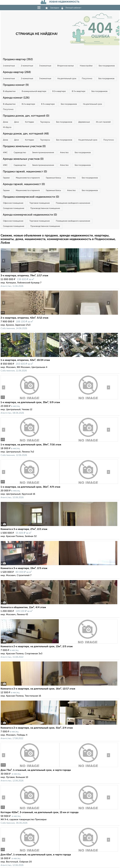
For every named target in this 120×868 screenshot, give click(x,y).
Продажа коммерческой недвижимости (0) (31, 197)
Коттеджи (30, 122)
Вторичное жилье (66, 66)
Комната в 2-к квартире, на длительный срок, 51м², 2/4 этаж (37, 728)
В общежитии (9, 91)
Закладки (52, 8)
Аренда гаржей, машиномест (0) (24, 184)
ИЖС (5, 153)
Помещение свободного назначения (73, 203)
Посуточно (87, 79)
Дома (6, 122)
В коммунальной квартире (34, 91)
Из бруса (7, 127)
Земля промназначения (43, 153)
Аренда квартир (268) (17, 72)
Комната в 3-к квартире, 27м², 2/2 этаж (24, 529)
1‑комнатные (9, 66)
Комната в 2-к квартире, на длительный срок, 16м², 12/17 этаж (38, 689)
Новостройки (86, 66)
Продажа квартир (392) (18, 59)
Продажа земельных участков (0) (24, 146)
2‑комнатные (27, 66)
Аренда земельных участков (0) (23, 159)
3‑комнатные (45, 66)
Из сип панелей (103, 122)
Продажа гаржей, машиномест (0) (25, 172)
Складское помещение (14, 208)
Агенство (64, 153)
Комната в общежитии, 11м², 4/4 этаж (23, 607)
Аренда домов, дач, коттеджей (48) (26, 134)
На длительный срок (67, 79)
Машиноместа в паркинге (28, 178)
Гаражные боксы (53, 178)
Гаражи (6, 178)
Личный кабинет (71, 8)
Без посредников (107, 66)
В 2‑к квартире (59, 91)
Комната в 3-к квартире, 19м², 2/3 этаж (24, 568)
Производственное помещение (45, 208)
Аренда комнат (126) (16, 98)
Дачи (17, 122)
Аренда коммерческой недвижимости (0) (30, 215)
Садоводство (20, 153)
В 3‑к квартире (78, 91)
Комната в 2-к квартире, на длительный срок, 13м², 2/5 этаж (37, 647)
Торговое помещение (40, 203)
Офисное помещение (13, 203)
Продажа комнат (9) (16, 85)
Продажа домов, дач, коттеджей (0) (26, 116)
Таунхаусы (45, 122)
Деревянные (84, 122)
